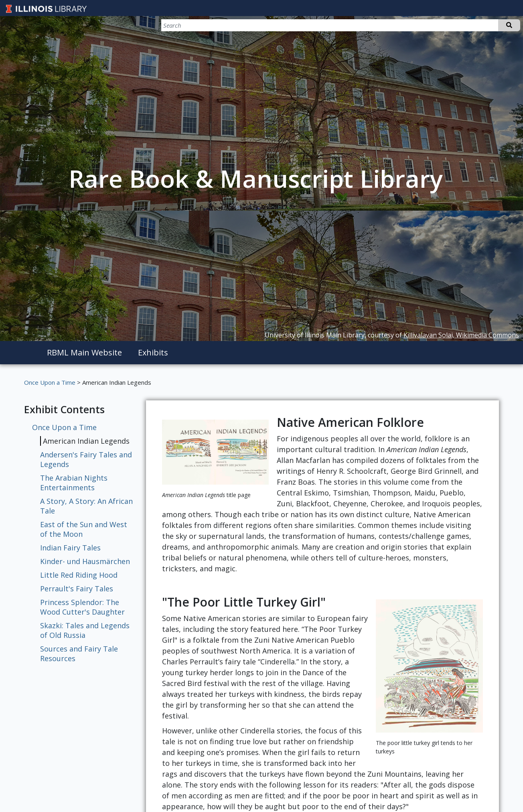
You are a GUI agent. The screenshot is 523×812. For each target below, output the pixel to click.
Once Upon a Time (50, 382)
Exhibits (153, 352)
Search (509, 25)
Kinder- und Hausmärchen (85, 561)
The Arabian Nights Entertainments (74, 483)
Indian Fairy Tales (70, 548)
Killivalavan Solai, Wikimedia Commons (461, 335)
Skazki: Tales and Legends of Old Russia (85, 630)
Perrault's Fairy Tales (77, 589)
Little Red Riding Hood (79, 575)
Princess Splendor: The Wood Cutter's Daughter (82, 607)
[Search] (478, 25)
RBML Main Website (84, 352)
